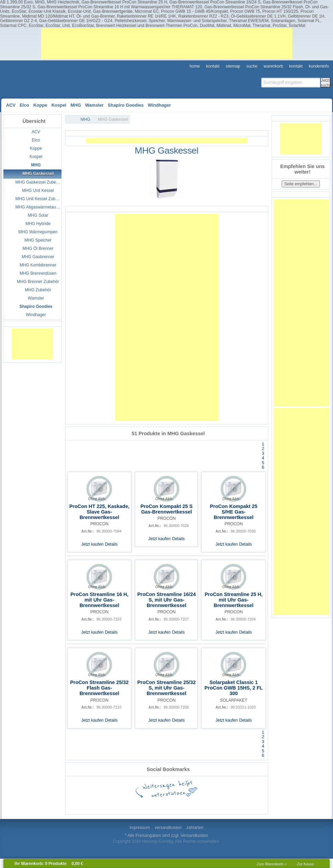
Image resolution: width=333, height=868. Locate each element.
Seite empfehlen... (301, 184)
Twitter (150, 804)
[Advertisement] (167, 43)
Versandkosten (194, 836)
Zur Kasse (306, 864)
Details (111, 544)
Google (109, 804)
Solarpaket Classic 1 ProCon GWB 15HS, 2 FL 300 (234, 688)
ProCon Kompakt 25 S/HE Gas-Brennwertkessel (234, 512)
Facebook (88, 804)
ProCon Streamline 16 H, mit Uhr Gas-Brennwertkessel (99, 600)
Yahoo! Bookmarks (233, 804)
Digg (212, 804)
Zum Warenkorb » (272, 864)
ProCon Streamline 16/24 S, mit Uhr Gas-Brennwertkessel (167, 600)
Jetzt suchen (326, 83)
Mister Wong (254, 804)
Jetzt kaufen (92, 544)
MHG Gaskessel (113, 119)
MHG (86, 119)
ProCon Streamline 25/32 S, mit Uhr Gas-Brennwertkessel (167, 688)
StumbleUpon (171, 804)
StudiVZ (192, 804)
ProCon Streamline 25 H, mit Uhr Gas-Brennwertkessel (234, 600)
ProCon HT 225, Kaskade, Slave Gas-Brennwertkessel (99, 512)
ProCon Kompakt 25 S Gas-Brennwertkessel (166, 509)
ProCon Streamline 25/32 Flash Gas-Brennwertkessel (99, 688)
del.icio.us (129, 804)
